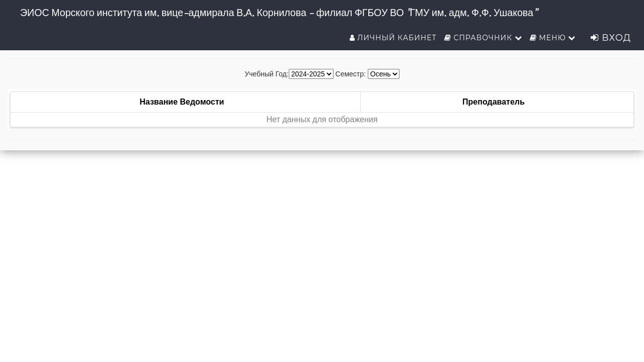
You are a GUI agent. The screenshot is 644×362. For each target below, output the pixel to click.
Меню (553, 38)
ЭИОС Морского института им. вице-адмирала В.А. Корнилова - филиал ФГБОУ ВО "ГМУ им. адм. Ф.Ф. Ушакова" (278, 13)
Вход (611, 38)
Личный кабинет (393, 38)
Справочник (483, 38)
